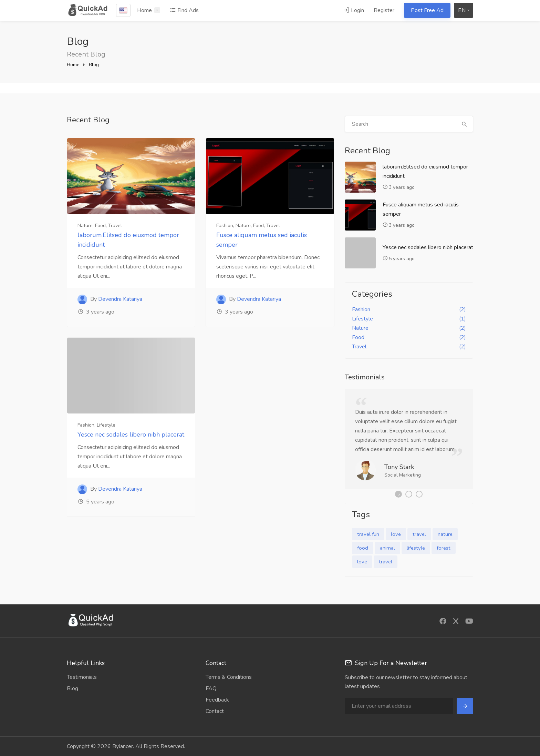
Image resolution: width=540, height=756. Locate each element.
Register (384, 10)
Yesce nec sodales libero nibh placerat (131, 435)
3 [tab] (419, 494)
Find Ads (184, 10)
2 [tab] (409, 494)
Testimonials (82, 677)
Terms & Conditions (229, 677)
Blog (94, 65)
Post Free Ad (427, 10)
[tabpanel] (409, 439)
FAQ (211, 688)
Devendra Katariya (120, 299)
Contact (215, 711)
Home (144, 10)
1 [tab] (398, 494)
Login (354, 10)
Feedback (217, 700)
